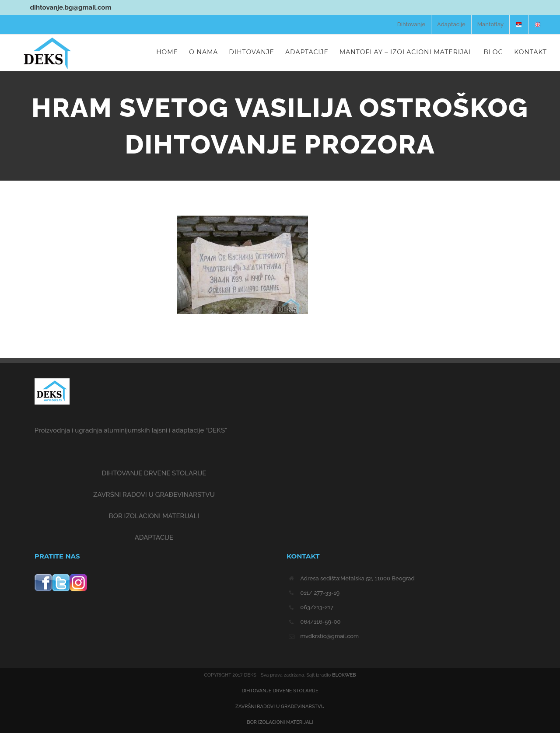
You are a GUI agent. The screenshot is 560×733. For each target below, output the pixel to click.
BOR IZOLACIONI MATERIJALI (154, 516)
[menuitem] (411, 24)
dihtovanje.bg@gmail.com (56, 7)
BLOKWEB (344, 675)
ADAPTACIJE (154, 538)
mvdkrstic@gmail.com (329, 636)
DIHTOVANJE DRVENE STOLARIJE (154, 473)
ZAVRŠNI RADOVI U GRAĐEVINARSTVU (154, 495)
